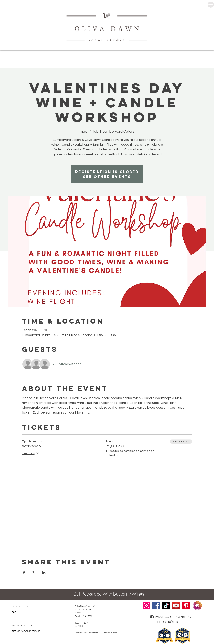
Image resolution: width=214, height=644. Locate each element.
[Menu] (211, 5)
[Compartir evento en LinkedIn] (44, 573)
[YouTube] (176, 606)
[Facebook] (156, 606)
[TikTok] (166, 606)
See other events (107, 177)
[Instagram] (146, 606)
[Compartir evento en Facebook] (24, 573)
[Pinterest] (186, 606)
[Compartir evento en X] (34, 573)
